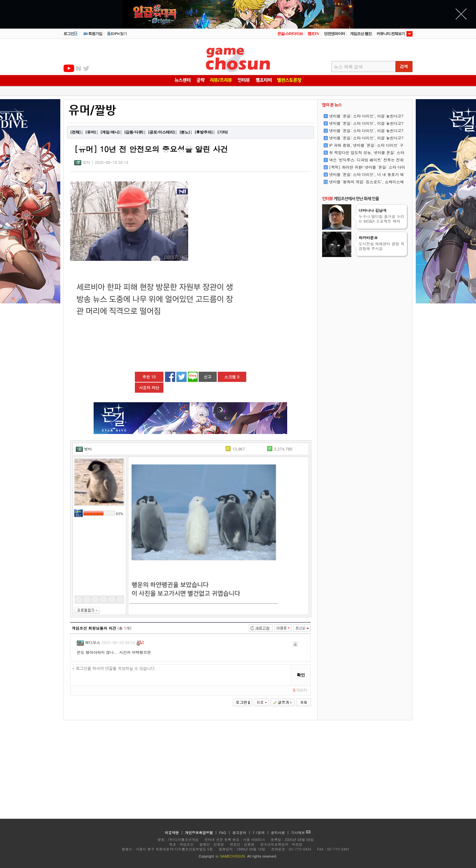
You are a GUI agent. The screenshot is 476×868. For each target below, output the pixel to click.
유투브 (69, 68)
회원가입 (93, 34)
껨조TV (313, 34)
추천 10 (149, 377)
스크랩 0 (232, 377)
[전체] (76, 132)
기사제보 (301, 833)
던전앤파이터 (334, 34)
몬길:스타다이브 (290, 34)
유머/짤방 (92, 110)
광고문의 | (241, 833)
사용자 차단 (149, 387)
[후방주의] (204, 132)
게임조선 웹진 (361, 34)
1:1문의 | (261, 833)
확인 (301, 675)
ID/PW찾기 (117, 34)
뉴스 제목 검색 (348, 67)
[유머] (91, 132)
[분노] (185, 132)
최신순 (302, 628)
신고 (208, 377)
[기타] (223, 132)
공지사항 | (281, 833)
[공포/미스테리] (161, 132)
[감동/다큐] (134, 132)
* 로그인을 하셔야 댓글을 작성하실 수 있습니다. (181, 675)
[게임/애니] (110, 132)
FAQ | (225, 833)
